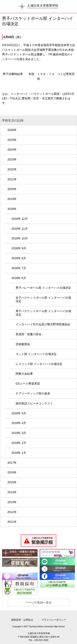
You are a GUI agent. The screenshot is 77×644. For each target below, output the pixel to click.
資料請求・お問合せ (22, 620)
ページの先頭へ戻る (39, 602)
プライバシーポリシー (54, 620)
